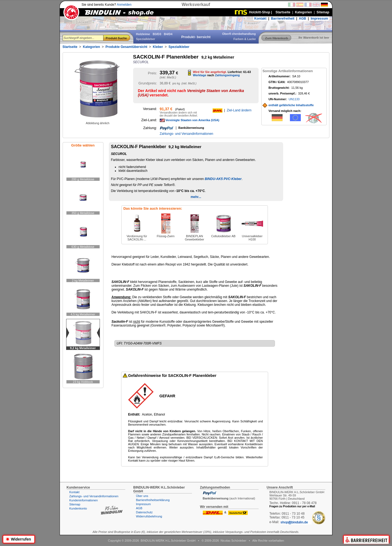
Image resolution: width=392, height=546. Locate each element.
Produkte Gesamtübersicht (126, 47)
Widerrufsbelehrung (149, 516)
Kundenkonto (78, 508)
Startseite (70, 47)
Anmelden (124, 5)
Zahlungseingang (227, 75)
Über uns (142, 496)
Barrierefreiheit (283, 19)
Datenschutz (144, 512)
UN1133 (294, 99)
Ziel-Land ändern (239, 110)
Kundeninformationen (84, 500)
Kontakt (260, 19)
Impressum (319, 19)
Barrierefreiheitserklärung (153, 500)
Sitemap (75, 504)
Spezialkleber (179, 47)
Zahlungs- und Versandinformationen (187, 134)
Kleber (158, 47)
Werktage (200, 75)
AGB (303, 19)
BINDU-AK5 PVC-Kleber (223, 179)
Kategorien (92, 47)
